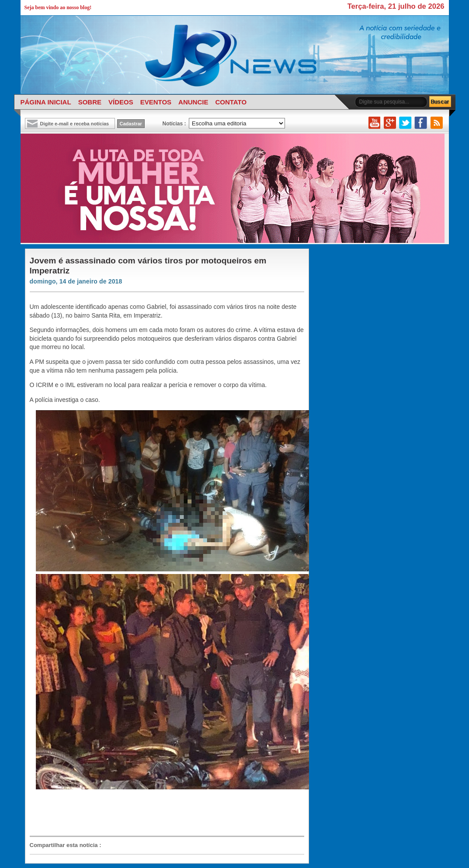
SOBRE (90, 102)
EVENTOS (156, 102)
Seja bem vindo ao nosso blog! (58, 7)
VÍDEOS (121, 102)
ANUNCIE (193, 102)
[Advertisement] (163, 813)
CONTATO (231, 102)
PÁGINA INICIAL (46, 102)
